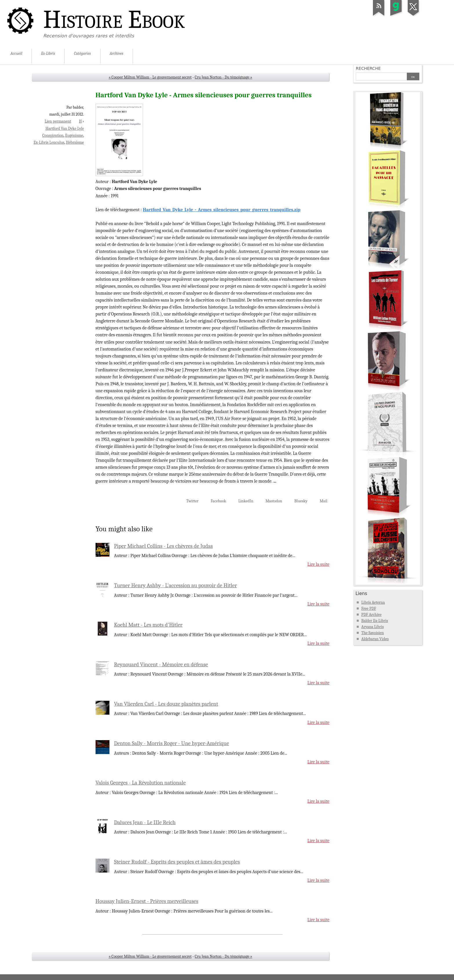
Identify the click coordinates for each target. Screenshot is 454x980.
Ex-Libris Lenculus (49, 142)
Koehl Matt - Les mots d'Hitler (148, 625)
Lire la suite (318, 564)
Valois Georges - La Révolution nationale (141, 783)
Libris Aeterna (373, 602)
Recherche (368, 68)
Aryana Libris (373, 627)
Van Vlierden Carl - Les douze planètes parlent (166, 704)
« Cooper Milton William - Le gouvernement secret (150, 77)
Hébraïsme (75, 142)
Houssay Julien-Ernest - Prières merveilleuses (147, 901)
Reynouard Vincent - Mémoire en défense (161, 665)
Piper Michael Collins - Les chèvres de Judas (163, 546)
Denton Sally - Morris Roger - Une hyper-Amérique (172, 743)
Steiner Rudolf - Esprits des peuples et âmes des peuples (177, 862)
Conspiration (53, 135)
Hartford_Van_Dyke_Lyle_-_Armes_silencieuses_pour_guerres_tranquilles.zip (221, 210)
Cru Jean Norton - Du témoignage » (224, 77)
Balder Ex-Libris (375, 621)
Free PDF (369, 608)
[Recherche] (381, 77)
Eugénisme (74, 135)
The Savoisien (373, 633)
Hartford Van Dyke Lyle (65, 128)
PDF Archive (371, 615)
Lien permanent (58, 121)
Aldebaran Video (375, 639)
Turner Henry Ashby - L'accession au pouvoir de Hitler (175, 585)
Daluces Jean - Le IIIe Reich (145, 822)
